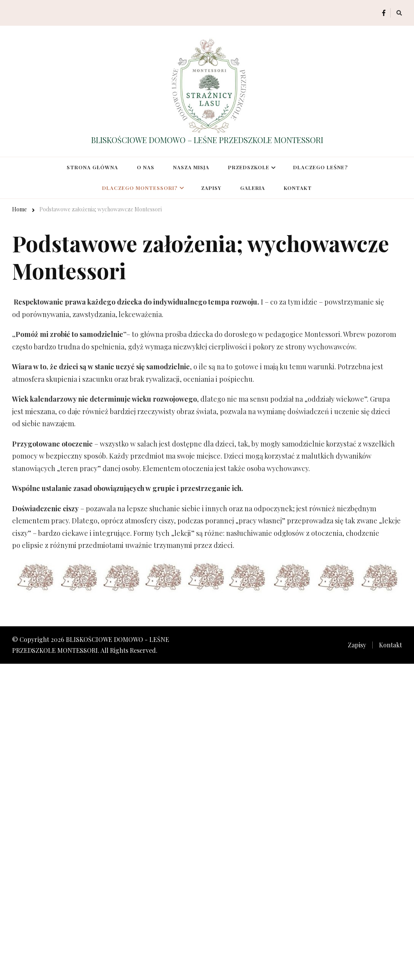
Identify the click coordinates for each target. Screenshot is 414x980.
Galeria (253, 188)
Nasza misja (191, 167)
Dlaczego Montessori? (140, 188)
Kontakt (298, 188)
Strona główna (92, 167)
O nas (146, 167)
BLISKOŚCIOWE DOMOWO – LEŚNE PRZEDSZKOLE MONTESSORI (207, 140)
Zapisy (211, 188)
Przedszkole (249, 167)
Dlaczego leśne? (320, 167)
